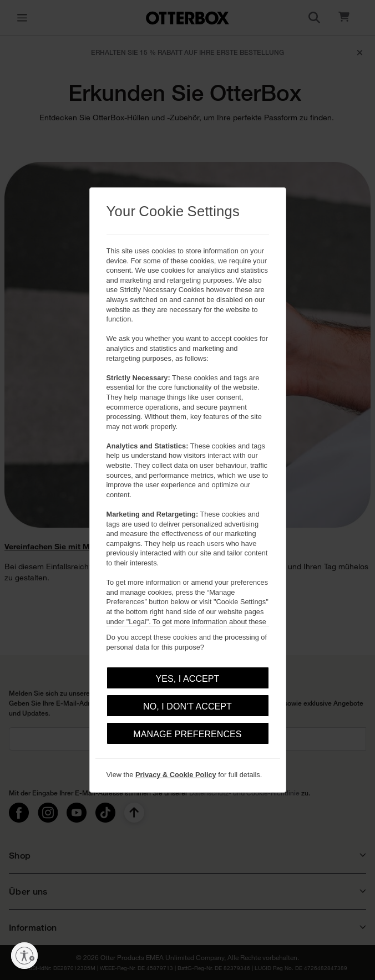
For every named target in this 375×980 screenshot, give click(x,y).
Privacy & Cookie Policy (176, 775)
